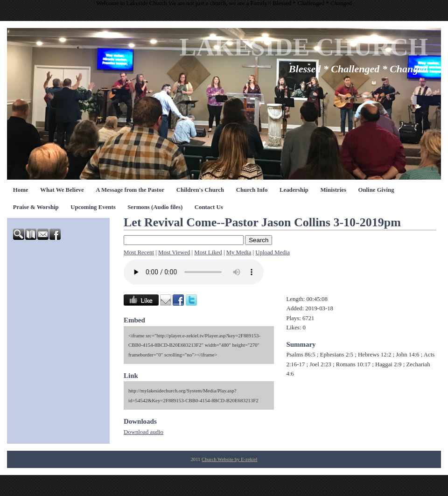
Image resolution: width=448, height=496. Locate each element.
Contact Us (209, 207)
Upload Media (273, 252)
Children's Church (200, 190)
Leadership (294, 190)
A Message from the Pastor (130, 190)
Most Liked (208, 252)
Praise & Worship (36, 207)
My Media (239, 252)
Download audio (143, 432)
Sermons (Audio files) (155, 207)
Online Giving (376, 190)
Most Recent (139, 252)
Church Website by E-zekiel (229, 459)
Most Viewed (174, 252)
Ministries (333, 190)
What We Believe (62, 190)
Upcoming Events (93, 207)
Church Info (252, 190)
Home (21, 190)
